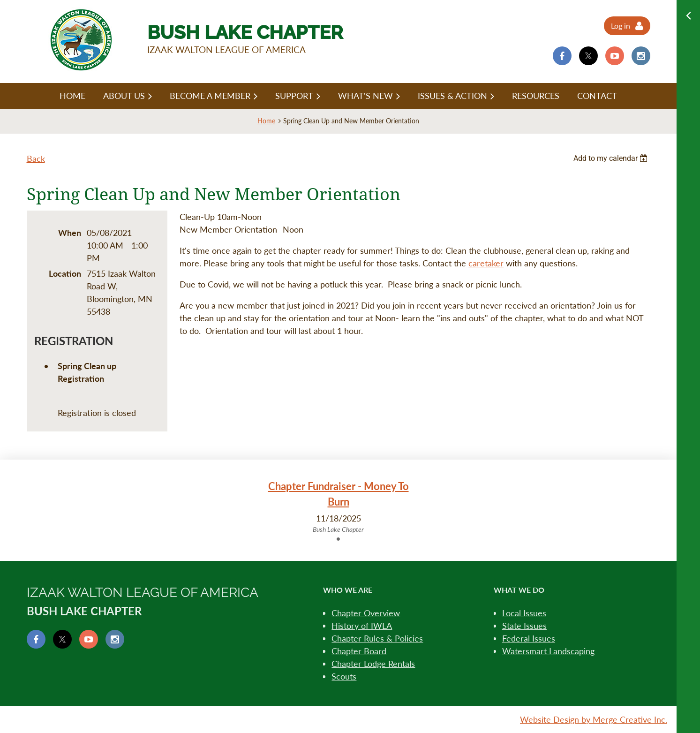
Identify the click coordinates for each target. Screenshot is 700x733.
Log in (621, 26)
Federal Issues (529, 638)
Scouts (344, 676)
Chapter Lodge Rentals (373, 664)
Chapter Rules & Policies (377, 638)
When (70, 233)
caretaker (486, 263)
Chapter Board (359, 651)
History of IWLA (362, 626)
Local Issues (524, 613)
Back (36, 159)
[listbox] (612, 158)
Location (65, 273)
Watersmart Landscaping (548, 651)
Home (266, 121)
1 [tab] (339, 539)
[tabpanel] (338, 506)
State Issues (524, 626)
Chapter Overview (366, 613)
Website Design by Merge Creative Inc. (594, 719)
